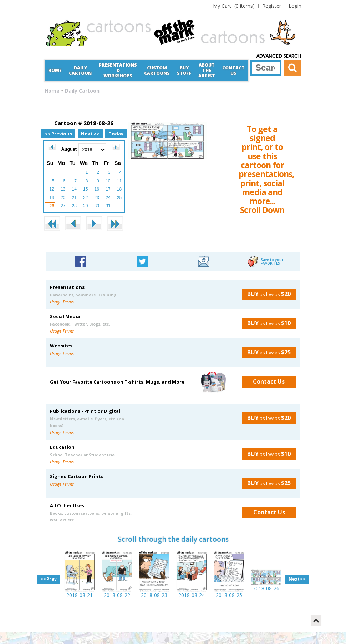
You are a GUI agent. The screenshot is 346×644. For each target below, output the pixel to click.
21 (74, 198)
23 (97, 198)
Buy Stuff (184, 71)
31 (108, 206)
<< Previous (58, 134)
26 (52, 206)
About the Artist (207, 70)
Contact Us (233, 71)
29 (85, 206)
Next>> (297, 579)
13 (63, 189)
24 (108, 198)
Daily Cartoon (80, 71)
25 (119, 198)
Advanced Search (279, 56)
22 (85, 198)
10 (108, 181)
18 (119, 189)
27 (63, 206)
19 (52, 198)
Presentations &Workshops (118, 70)
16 (97, 189)
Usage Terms (62, 302)
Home (55, 70)
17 (108, 189)
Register (272, 6)
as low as (266, 294)
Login (295, 6)
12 (52, 189)
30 (97, 206)
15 (85, 189)
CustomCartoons (157, 71)
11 (119, 181)
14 (74, 189)
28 (74, 206)
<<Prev (49, 579)
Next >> (90, 134)
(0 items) (234, 6)
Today (116, 134)
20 (63, 198)
